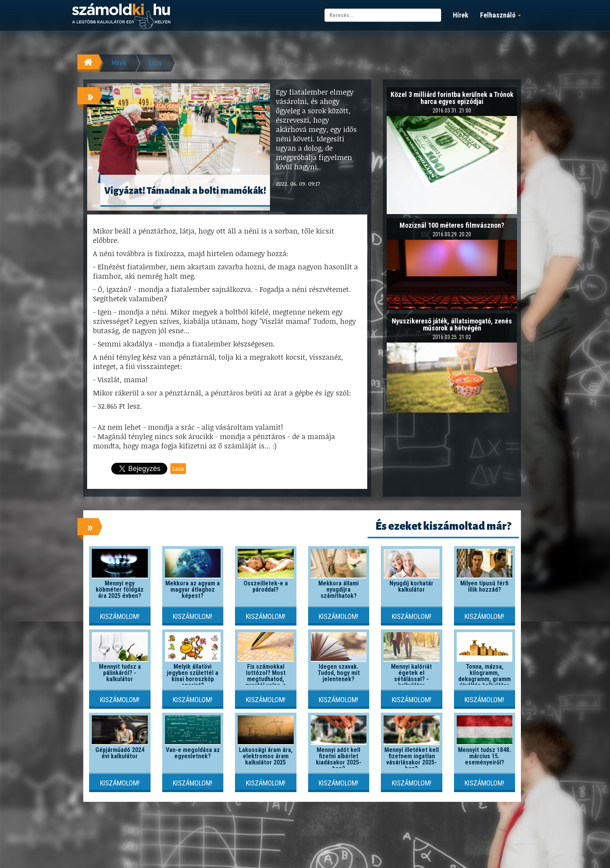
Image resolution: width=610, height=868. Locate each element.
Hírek (461, 15)
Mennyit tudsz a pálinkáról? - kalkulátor (120, 673)
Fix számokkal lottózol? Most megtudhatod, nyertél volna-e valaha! (266, 679)
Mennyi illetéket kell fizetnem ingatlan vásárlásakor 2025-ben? (412, 759)
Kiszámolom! (120, 616)
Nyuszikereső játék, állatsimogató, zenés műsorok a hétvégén (452, 324)
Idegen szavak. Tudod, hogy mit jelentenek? (339, 673)
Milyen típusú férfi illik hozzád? (484, 586)
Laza (155, 63)
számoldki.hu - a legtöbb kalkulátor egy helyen (121, 16)
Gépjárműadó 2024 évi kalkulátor (120, 753)
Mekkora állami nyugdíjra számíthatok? (338, 590)
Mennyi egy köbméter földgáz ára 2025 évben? (120, 590)
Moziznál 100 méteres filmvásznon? (452, 225)
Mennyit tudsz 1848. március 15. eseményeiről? (484, 756)
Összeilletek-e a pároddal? (266, 586)
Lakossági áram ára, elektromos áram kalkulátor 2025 (266, 756)
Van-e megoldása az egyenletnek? (193, 753)
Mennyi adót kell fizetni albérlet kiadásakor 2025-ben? (339, 759)
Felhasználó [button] (500, 15)
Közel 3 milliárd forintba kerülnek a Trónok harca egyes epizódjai (452, 98)
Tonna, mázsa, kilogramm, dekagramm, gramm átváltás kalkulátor (485, 676)
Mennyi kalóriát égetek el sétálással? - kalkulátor (411, 676)
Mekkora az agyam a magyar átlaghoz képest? (193, 590)
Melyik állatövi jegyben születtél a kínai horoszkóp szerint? (193, 676)
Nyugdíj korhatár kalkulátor (411, 586)
